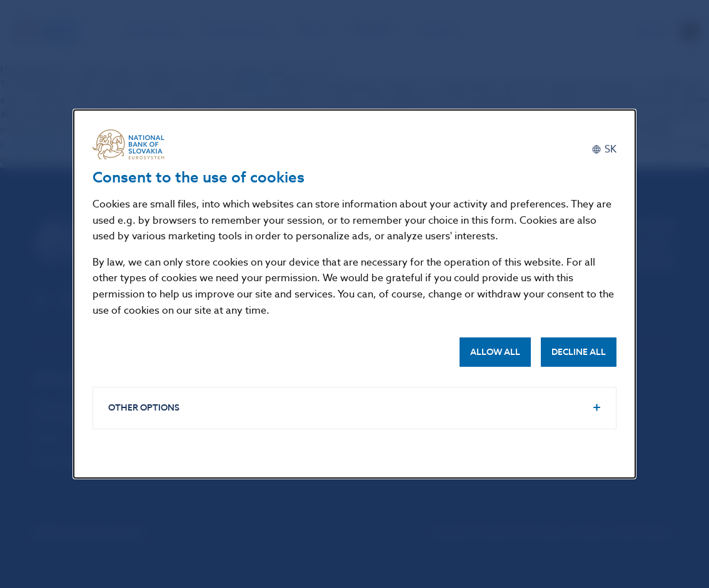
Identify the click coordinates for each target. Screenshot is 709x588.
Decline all (579, 352)
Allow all (495, 352)
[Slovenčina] (604, 149)
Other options (144, 408)
